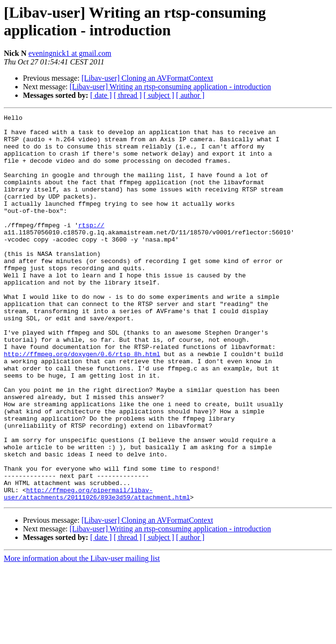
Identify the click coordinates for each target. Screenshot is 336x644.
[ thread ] (128, 95)
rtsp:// (91, 248)
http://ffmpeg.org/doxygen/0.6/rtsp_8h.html (82, 402)
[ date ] (101, 95)
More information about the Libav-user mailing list (82, 636)
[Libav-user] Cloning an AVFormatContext (147, 78)
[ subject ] (159, 95)
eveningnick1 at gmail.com (70, 53)
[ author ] (190, 95)
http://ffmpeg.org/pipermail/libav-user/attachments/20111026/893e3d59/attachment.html (97, 570)
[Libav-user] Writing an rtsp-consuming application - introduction (170, 87)
